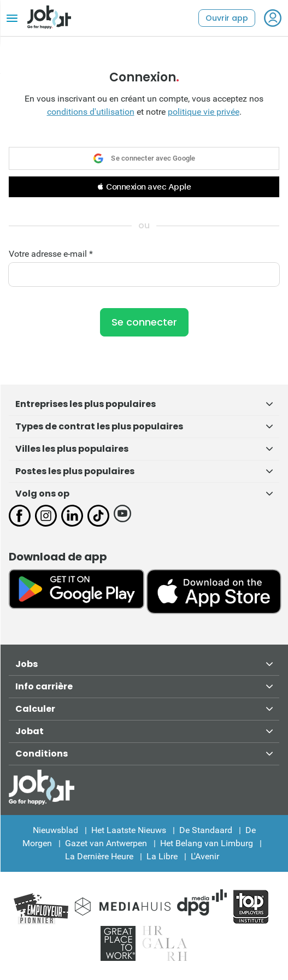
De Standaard (206, 830)
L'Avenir (205, 856)
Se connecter (144, 322)
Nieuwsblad (55, 830)
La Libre (162, 856)
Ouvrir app (227, 18)
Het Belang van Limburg (207, 843)
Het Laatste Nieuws (129, 830)
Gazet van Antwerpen (106, 843)
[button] (144, 187)
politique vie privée (204, 112)
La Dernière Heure (99, 856)
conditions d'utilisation (91, 112)
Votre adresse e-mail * (51, 254)
